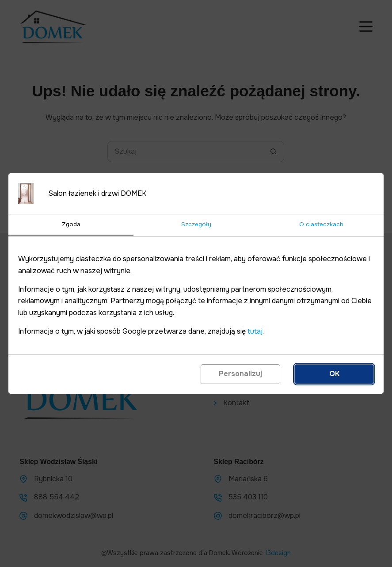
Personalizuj (240, 374)
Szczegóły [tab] (196, 224)
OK (334, 374)
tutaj (255, 331)
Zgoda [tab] (71, 224)
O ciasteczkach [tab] (321, 224)
